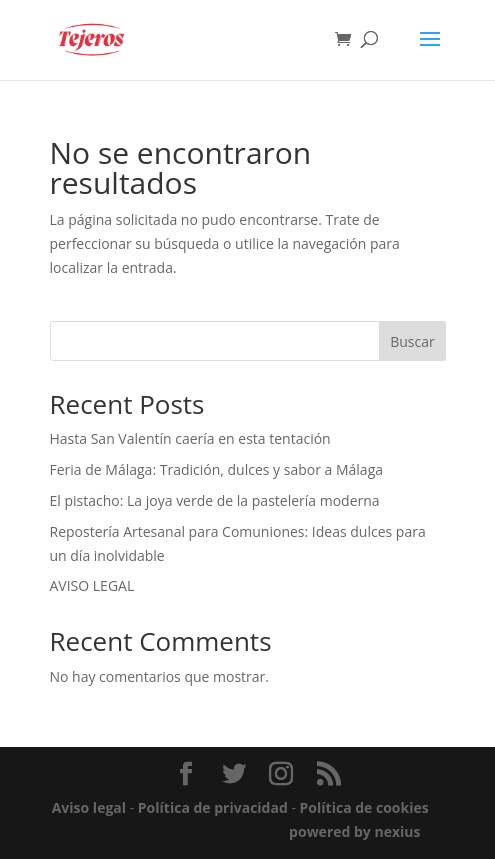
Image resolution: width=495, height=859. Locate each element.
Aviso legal (89, 807)
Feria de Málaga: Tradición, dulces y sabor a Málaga (217, 469)
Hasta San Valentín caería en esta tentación (190, 438)
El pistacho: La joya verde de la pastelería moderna (215, 500)
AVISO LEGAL (92, 585)
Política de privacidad (213, 807)
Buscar (412, 341)
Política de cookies (364, 807)
